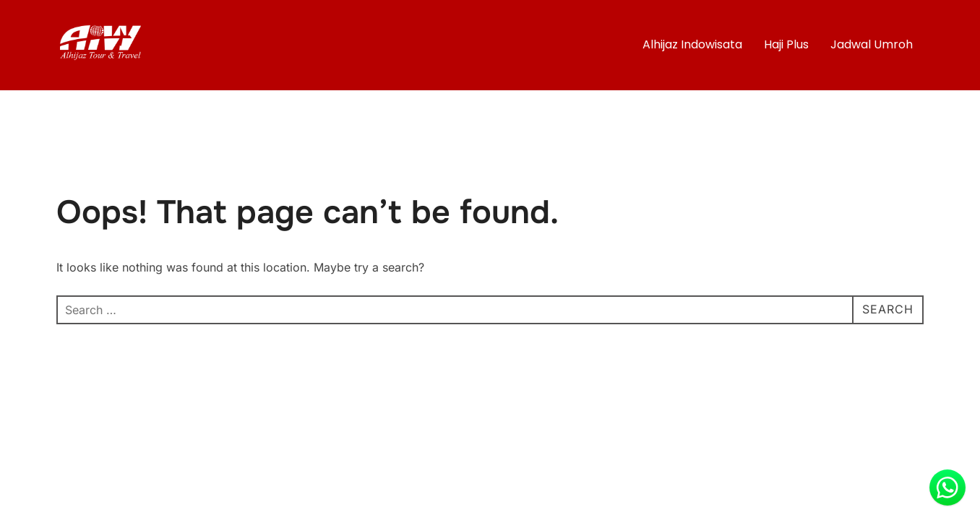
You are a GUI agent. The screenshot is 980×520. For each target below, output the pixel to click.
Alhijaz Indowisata (692, 44)
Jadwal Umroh (872, 44)
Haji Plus (786, 44)
